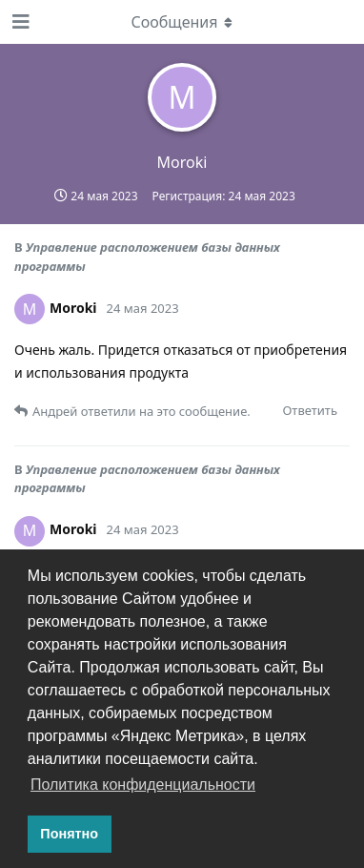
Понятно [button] (69, 834)
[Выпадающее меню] (182, 22)
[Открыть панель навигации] (19, 22)
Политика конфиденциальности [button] (143, 785)
